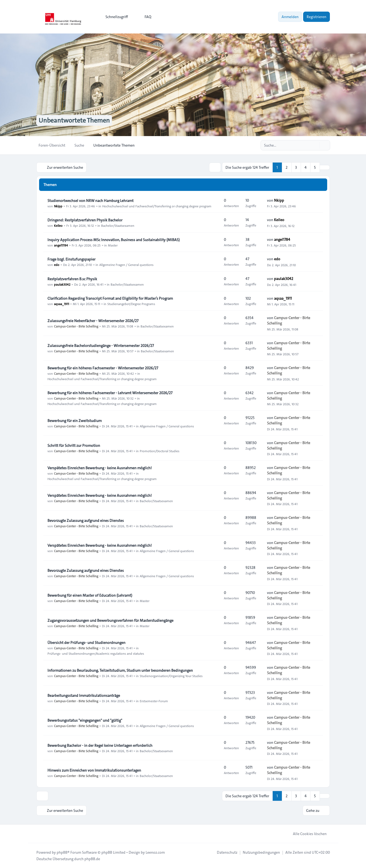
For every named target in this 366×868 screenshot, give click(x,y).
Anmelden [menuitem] (290, 17)
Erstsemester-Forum (154, 701)
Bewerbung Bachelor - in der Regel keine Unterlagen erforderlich (100, 745)
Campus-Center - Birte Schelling (76, 326)
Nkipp (58, 206)
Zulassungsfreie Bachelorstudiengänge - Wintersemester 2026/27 (101, 346)
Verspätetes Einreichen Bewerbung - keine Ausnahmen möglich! (100, 468)
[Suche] (315, 145)
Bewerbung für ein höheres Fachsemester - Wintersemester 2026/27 (103, 368)
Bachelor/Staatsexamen (118, 225)
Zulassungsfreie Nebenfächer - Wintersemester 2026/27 (93, 321)
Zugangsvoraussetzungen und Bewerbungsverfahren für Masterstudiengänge (110, 620)
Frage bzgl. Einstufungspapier (71, 259)
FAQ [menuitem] (144, 17)
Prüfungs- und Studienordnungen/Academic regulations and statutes (96, 653)
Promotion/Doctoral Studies (160, 451)
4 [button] (306, 167)
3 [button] (296, 167)
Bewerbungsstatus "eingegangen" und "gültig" (85, 720)
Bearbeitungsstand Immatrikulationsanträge (84, 695)
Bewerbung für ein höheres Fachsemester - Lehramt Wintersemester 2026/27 (110, 393)
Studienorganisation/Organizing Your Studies (171, 676)
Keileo (58, 225)
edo (57, 265)
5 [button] (315, 167)
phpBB (62, 852)
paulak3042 (62, 284)
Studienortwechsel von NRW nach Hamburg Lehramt (90, 201)
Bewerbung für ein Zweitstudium (75, 421)
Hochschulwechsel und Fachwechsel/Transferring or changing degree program (157, 206)
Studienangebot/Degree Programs (131, 304)
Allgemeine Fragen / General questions (126, 265)
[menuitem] (114, 17)
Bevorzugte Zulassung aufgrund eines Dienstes (86, 521)
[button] (325, 167)
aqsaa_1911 (61, 304)
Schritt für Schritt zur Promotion (74, 445)
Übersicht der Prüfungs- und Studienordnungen (86, 643)
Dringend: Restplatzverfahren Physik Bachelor (85, 220)
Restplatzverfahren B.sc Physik (72, 279)
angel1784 (61, 245)
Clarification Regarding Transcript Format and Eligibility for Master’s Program (110, 298)
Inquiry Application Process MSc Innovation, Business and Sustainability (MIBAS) (114, 240)
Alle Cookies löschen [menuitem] (306, 834)
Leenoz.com (155, 852)
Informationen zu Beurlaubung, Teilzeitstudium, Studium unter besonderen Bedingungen (120, 670)
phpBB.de (92, 859)
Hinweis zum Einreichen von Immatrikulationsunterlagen (94, 770)
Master (113, 245)
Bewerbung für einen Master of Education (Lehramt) (90, 595)
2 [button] (287, 167)
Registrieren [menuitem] (317, 17)
